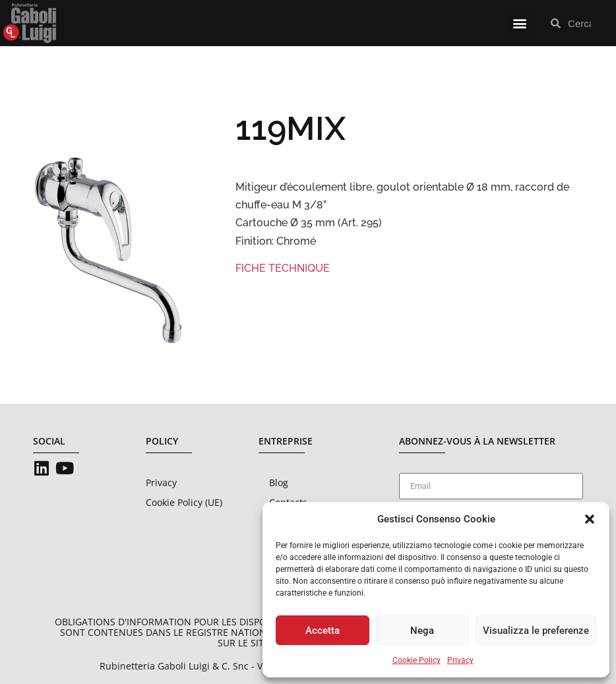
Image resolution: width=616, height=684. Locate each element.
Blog (279, 482)
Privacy (460, 660)
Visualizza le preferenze (536, 631)
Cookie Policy (416, 660)
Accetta (323, 631)
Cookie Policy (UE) (184, 502)
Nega (422, 631)
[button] (590, 519)
